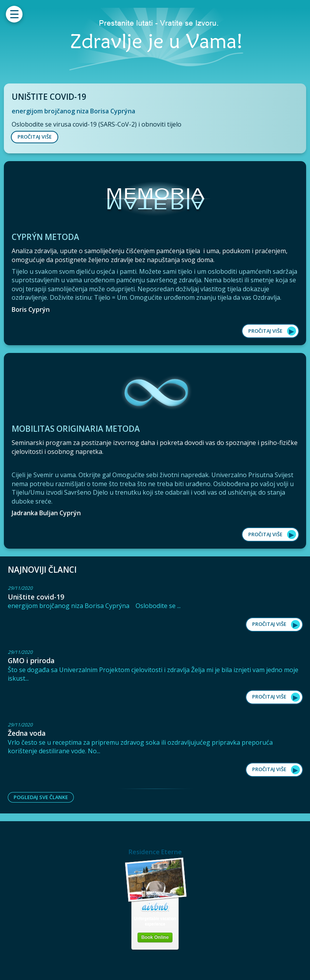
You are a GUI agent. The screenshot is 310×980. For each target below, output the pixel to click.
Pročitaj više (265, 331)
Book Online (155, 937)
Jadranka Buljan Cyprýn (46, 513)
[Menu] (14, 14)
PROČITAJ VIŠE (35, 137)
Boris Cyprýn (31, 309)
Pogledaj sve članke (41, 797)
